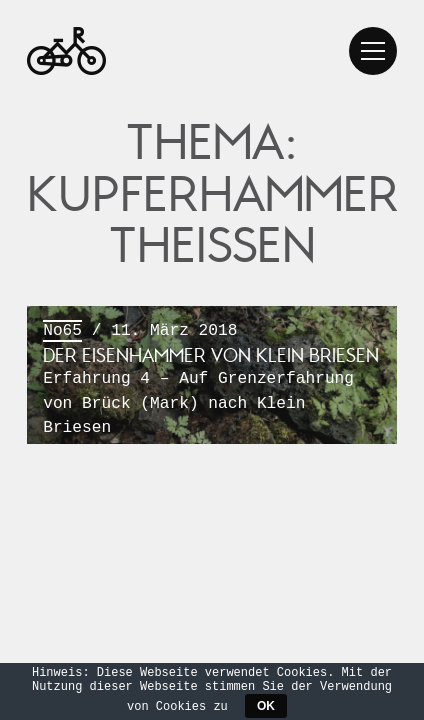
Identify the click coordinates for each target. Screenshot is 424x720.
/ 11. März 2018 (212, 380)
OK (266, 706)
